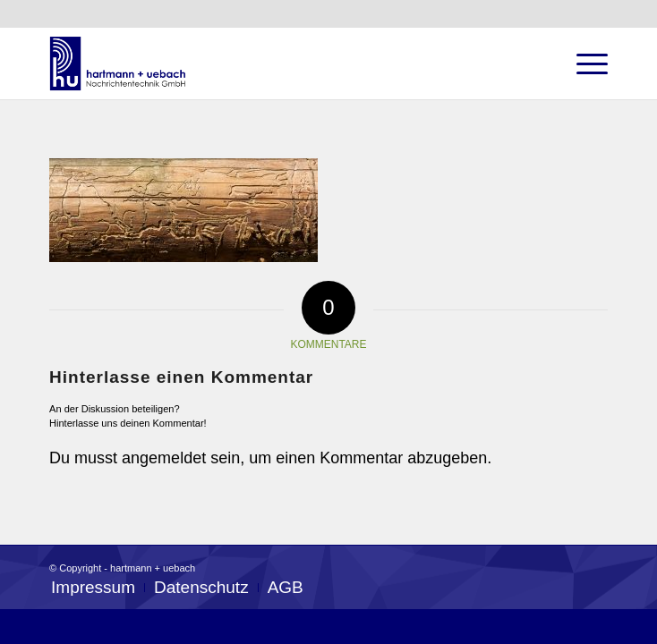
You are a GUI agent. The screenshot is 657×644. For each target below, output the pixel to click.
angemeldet (164, 458)
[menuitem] (93, 588)
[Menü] (583, 64)
